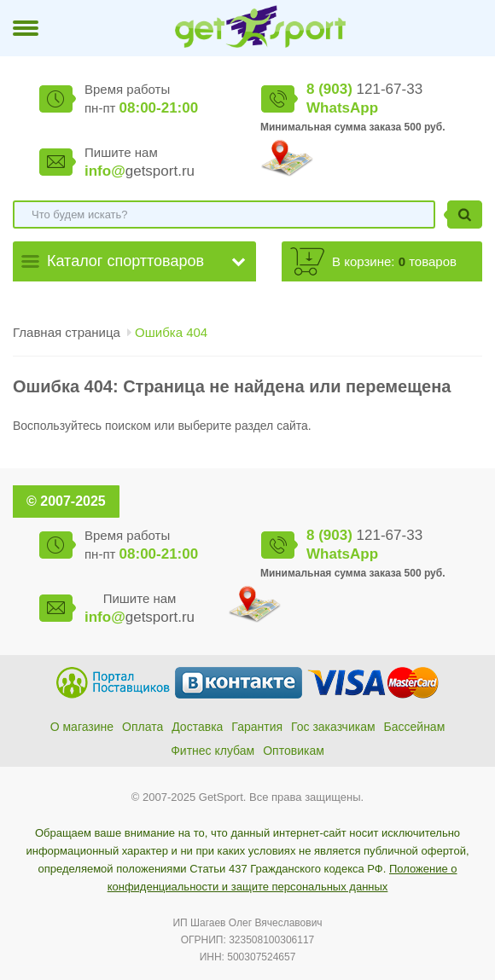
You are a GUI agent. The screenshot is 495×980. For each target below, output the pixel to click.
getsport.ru (140, 171)
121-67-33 (364, 89)
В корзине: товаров (394, 261)
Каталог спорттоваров (125, 261)
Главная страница (67, 332)
